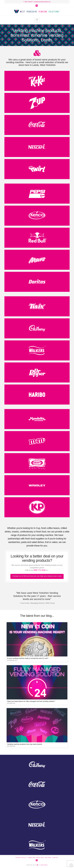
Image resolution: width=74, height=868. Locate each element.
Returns (48, 858)
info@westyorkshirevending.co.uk (42, 2)
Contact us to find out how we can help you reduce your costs (37, 576)
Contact (55, 858)
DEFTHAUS (44, 865)
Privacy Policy (21, 858)
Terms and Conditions (36, 858)
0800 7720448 (28, 2)
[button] (37, 20)
